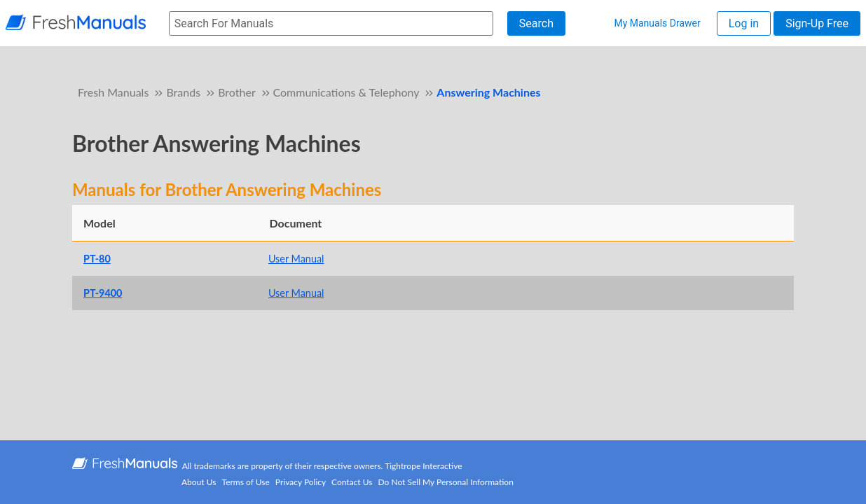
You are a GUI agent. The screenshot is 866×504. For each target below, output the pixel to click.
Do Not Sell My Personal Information (446, 482)
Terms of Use (246, 482)
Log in (744, 23)
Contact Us (352, 482)
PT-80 (97, 259)
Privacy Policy (301, 482)
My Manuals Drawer (657, 23)
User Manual (296, 259)
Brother (236, 92)
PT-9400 (103, 293)
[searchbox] (331, 23)
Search (536, 23)
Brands (183, 92)
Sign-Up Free (817, 23)
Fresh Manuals (113, 92)
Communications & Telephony (346, 92)
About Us (199, 482)
